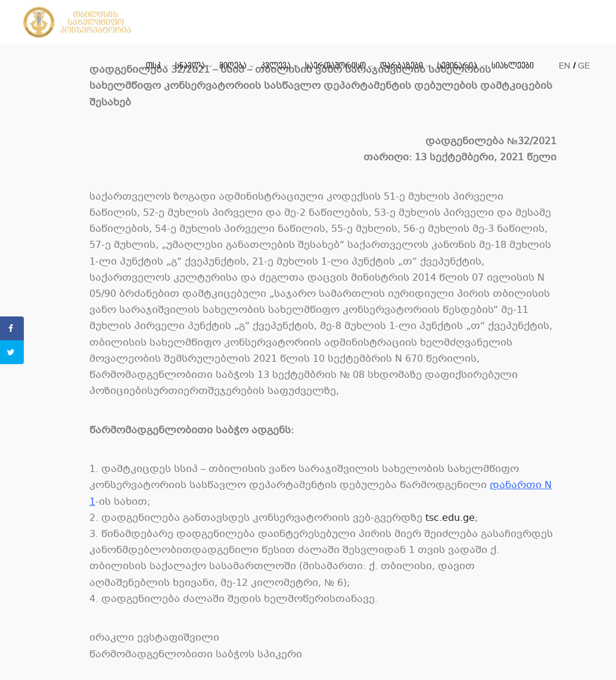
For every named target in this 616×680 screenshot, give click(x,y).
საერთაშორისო (335, 66)
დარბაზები (402, 66)
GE (584, 66)
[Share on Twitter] (12, 352)
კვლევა (276, 66)
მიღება (233, 66)
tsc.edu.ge (450, 518)
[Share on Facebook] (12, 328)
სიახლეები (513, 66)
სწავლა (190, 66)
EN (564, 66)
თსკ (153, 66)
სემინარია (457, 66)
